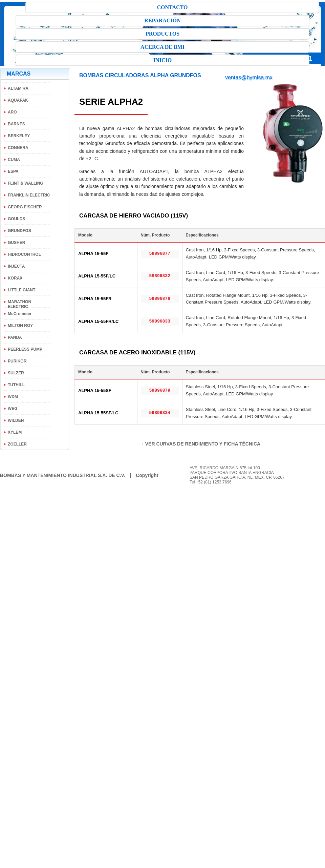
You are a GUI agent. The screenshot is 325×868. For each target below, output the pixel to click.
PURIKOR (17, 361)
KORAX (15, 278)
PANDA (15, 337)
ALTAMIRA (18, 88)
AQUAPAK (18, 100)
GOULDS (16, 219)
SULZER (16, 373)
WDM (13, 397)
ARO (12, 112)
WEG (13, 409)
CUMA (14, 160)
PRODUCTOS (162, 34)
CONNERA (18, 148)
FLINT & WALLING (26, 183)
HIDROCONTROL (24, 254)
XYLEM (15, 432)
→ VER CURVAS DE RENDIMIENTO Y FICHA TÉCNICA (200, 444)
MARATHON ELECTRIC (19, 304)
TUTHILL (16, 385)
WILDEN (16, 420)
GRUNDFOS (19, 231)
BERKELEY (19, 136)
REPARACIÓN (162, 20)
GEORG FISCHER (25, 207)
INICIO (162, 60)
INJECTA (16, 266)
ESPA (13, 171)
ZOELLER (17, 444)
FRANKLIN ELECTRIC (29, 195)
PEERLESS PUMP (25, 349)
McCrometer (20, 314)
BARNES (16, 124)
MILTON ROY (20, 326)
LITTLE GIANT (21, 290)
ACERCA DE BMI (162, 47)
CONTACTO (172, 7)
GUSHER (16, 243)
